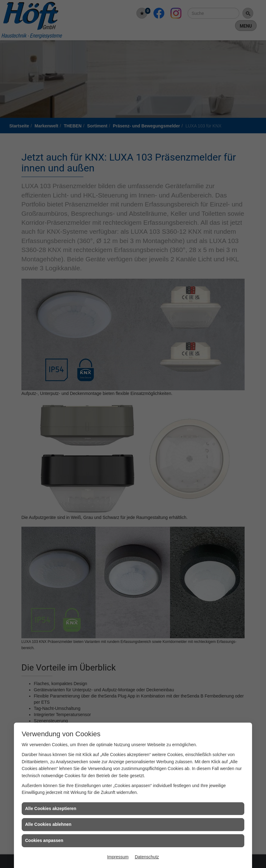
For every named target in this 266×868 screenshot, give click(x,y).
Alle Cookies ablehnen (48, 824)
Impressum (118, 857)
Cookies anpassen (44, 840)
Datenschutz (147, 857)
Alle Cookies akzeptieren (51, 808)
